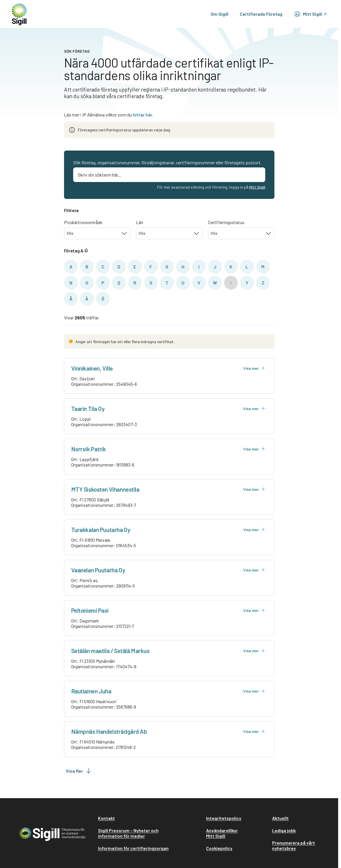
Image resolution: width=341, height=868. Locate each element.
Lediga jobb (284, 830)
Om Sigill (220, 14)
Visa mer (254, 368)
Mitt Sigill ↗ (310, 14)
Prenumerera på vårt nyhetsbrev (294, 845)
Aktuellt (280, 818)
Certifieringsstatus (226, 222)
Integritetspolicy (224, 818)
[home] (19, 14)
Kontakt (106, 818)
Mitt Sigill (257, 187)
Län (140, 222)
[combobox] (97, 233)
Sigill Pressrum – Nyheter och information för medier (128, 833)
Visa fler (79, 771)
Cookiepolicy (219, 848)
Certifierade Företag (261, 14)
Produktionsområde (83, 222)
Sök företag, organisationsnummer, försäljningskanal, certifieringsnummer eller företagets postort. (167, 162)
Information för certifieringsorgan (133, 848)
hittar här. (143, 115)
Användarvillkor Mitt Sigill (222, 833)
